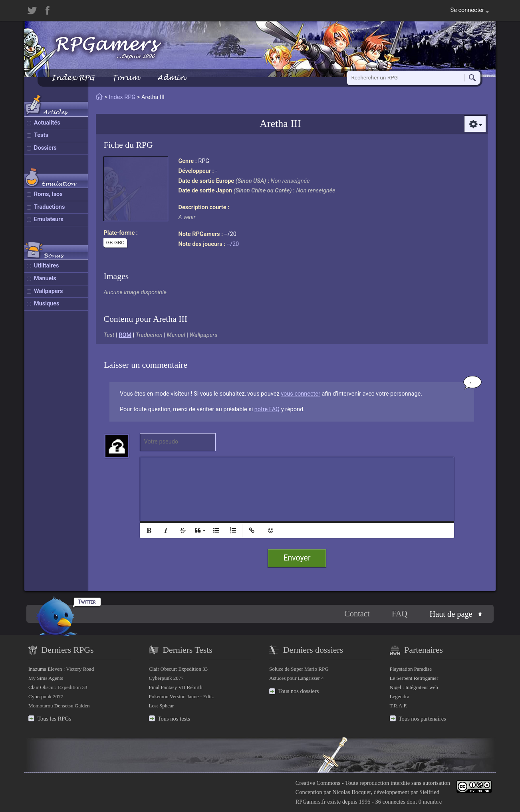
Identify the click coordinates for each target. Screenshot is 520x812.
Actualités (47, 123)
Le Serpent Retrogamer (414, 678)
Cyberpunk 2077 (46, 696)
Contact (357, 614)
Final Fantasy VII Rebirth (176, 687)
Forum (126, 78)
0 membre (430, 802)
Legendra (400, 696)
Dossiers (45, 148)
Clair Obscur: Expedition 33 (58, 687)
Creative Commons (318, 783)
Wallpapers (48, 291)
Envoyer (297, 558)
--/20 (233, 244)
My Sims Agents (46, 678)
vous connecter (301, 394)
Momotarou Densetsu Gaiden (59, 706)
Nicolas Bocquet (351, 792)
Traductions (49, 207)
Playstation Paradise (411, 669)
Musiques (47, 304)
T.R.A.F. (399, 706)
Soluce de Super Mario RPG (299, 669)
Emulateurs (49, 219)
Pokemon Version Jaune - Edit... (183, 696)
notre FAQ (267, 409)
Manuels (45, 278)
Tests (41, 135)
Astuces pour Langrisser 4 (297, 678)
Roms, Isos (48, 194)
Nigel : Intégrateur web (414, 687)
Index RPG (73, 78)
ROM (125, 335)
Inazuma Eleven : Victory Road (61, 669)
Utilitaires (46, 266)
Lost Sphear (162, 706)
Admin (171, 78)
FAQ (400, 614)
